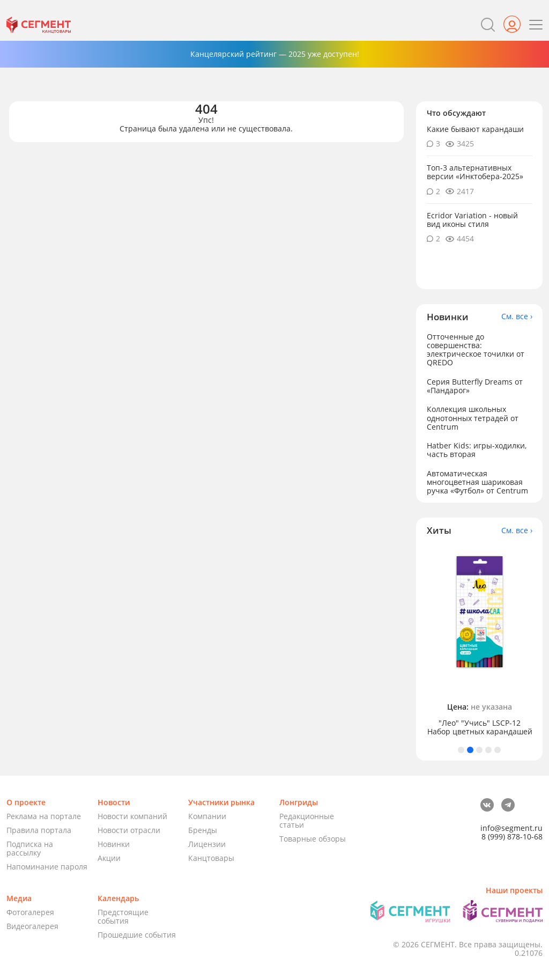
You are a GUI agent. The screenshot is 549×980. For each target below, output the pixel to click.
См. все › (517, 316)
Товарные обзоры (313, 839)
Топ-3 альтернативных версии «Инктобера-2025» (475, 172)
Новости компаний (132, 816)
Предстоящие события (123, 916)
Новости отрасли (129, 830)
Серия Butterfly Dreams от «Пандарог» (475, 386)
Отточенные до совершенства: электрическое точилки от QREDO (476, 349)
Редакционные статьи (307, 820)
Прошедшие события (137, 935)
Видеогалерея (32, 926)
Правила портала (39, 830)
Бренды (203, 830)
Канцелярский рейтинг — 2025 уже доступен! (275, 54)
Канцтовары (211, 858)
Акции (109, 858)
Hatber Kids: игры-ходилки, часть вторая (477, 450)
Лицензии (207, 844)
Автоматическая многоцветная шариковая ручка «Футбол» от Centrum (477, 482)
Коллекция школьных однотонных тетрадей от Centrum (473, 418)
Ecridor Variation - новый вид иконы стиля (472, 220)
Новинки (114, 844)
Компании (207, 816)
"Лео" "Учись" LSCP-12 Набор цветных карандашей (480, 727)
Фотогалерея (30, 912)
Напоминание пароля (47, 867)
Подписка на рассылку (30, 848)
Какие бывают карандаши (475, 129)
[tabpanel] (480, 641)
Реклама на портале (44, 816)
